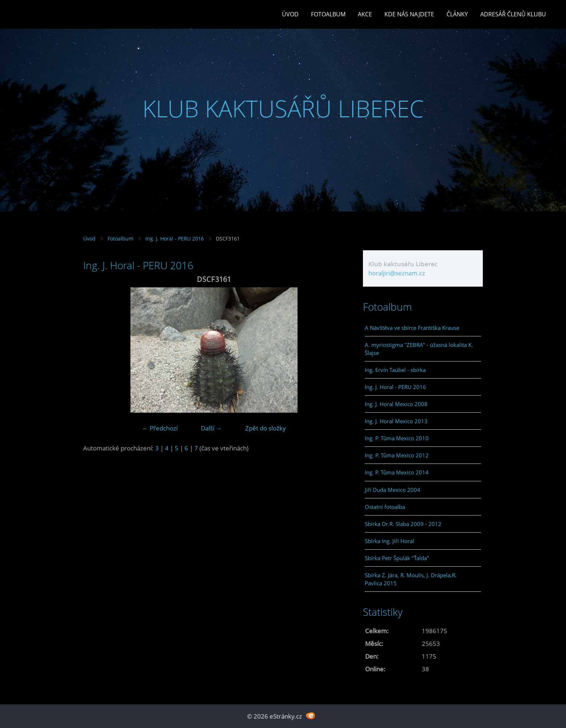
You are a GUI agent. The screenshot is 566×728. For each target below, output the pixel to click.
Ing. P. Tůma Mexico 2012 (397, 455)
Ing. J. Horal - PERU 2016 (175, 238)
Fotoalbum (328, 14)
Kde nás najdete (409, 14)
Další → (211, 428)
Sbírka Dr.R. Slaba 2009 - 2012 (403, 524)
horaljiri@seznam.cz (397, 273)
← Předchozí (160, 428)
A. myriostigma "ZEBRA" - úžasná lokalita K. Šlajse (419, 349)
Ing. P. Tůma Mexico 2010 (397, 438)
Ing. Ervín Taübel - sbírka (395, 370)
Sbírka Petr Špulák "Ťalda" (397, 558)
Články (457, 14)
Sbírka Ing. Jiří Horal (389, 541)
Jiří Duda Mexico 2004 (393, 490)
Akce (365, 14)
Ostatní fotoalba (385, 507)
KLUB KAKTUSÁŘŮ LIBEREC (283, 108)
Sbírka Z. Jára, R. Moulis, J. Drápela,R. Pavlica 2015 (411, 579)
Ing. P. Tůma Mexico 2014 (397, 472)
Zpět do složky (266, 428)
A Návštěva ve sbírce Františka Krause (412, 328)
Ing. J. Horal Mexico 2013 (396, 421)
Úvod (290, 14)
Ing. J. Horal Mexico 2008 (396, 404)
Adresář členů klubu (513, 14)
